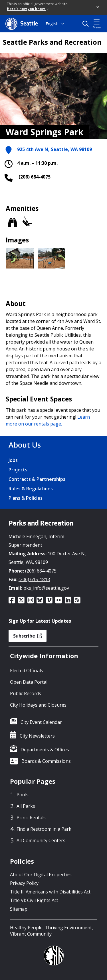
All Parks (26, 806)
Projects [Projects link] (18, 470)
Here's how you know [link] (28, 9)
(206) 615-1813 (34, 579)
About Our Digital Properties (41, 875)
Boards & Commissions (46, 761)
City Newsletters (37, 736)
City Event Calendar (41, 722)
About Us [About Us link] (25, 445)
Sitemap (19, 909)
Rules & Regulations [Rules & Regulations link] (31, 489)
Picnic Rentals (31, 818)
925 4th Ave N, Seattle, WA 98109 (54, 150)
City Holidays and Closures (38, 705)
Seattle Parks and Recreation (52, 42)
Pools (23, 795)
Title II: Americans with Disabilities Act (50, 892)
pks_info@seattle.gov (46, 588)
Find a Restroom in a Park (44, 829)
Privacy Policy (24, 883)
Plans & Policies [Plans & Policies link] (26, 498)
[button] (98, 7)
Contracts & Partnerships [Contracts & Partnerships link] (37, 479)
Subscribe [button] (28, 636)
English (52, 24)
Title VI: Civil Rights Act (34, 900)
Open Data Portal (29, 682)
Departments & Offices (45, 750)
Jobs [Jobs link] (13, 460)
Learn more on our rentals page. (48, 420)
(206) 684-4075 (35, 177)
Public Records (26, 693)
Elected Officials (27, 671)
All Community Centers (41, 840)
